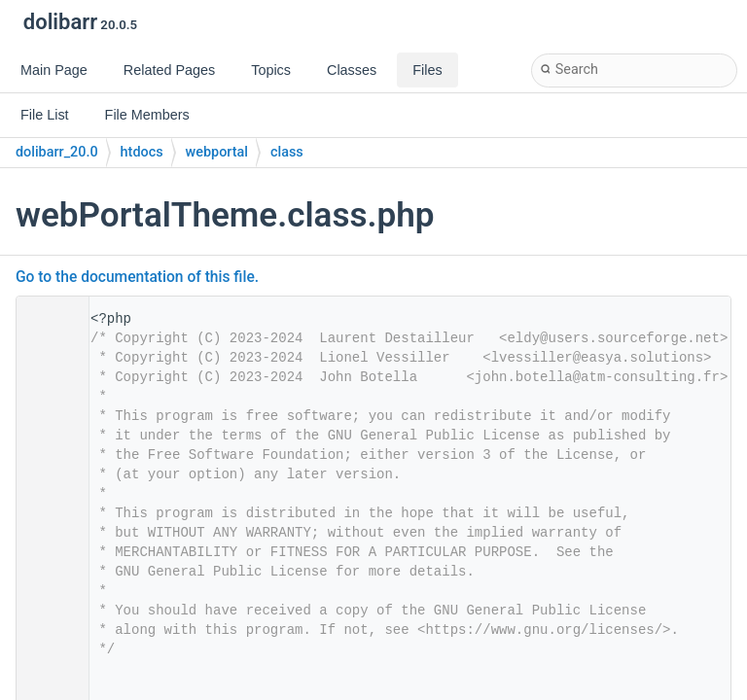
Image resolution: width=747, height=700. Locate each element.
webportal (217, 152)
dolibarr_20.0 (57, 152)
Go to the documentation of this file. (137, 277)
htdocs (142, 152)
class (287, 152)
